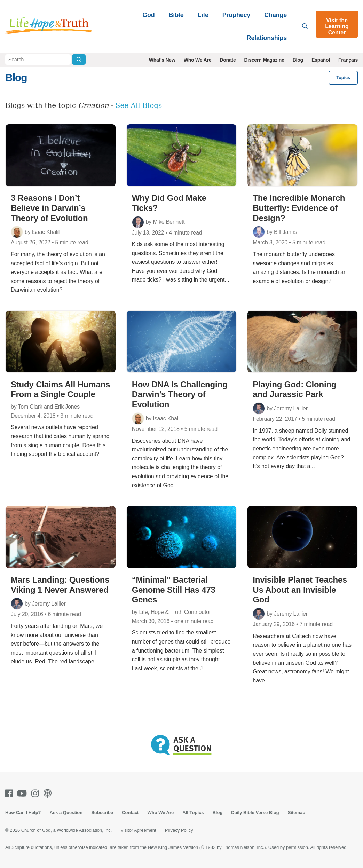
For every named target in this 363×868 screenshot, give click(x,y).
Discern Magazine (264, 60)
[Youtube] (23, 793)
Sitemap (297, 812)
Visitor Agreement (138, 830)
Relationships (267, 38)
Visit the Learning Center (337, 26)
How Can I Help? (23, 812)
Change (275, 15)
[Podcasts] (49, 793)
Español (321, 60)
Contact (130, 812)
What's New (162, 60)
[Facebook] (10, 793)
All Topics (193, 812)
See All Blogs (139, 105)
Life (203, 15)
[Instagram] (37, 793)
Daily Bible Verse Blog (255, 812)
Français (348, 60)
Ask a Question (66, 812)
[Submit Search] (79, 60)
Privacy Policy (179, 830)
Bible (176, 15)
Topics (343, 77)
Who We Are (198, 60)
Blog (298, 60)
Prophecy (236, 15)
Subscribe (102, 812)
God (148, 15)
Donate (228, 60)
